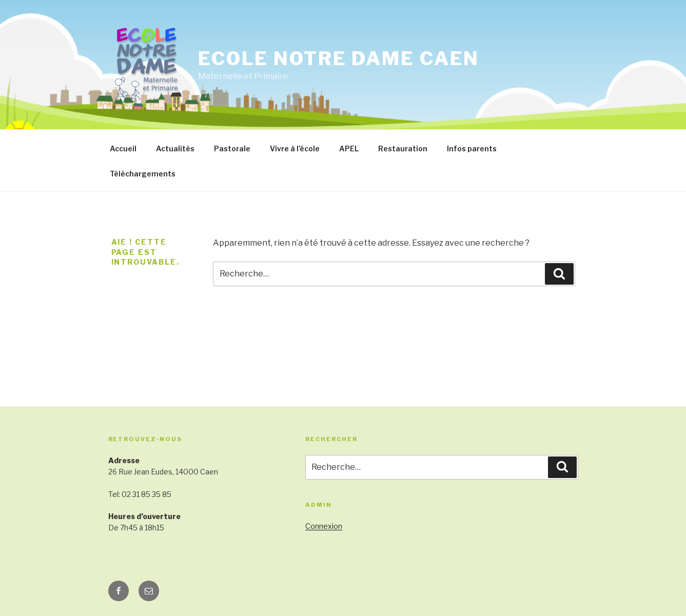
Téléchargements (143, 174)
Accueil (123, 148)
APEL (349, 148)
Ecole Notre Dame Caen (339, 58)
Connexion (324, 526)
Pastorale (232, 148)
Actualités (175, 148)
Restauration (403, 148)
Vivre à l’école (295, 148)
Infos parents (472, 148)
